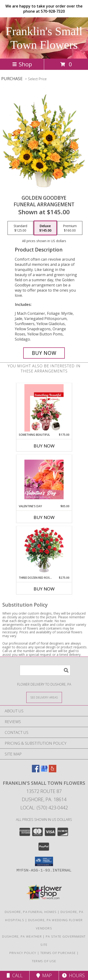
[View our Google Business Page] (44, 771)
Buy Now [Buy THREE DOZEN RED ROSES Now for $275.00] (44, 589)
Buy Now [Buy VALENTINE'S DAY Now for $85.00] (44, 517)
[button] (44, 861)
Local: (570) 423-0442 (44, 808)
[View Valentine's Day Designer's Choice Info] (44, 479)
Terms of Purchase (58, 953)
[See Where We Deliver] (44, 697)
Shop (22, 64)
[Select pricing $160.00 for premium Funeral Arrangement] (70, 228)
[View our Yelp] (53, 771)
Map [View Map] (44, 975)
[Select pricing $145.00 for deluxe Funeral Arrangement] (45, 228)
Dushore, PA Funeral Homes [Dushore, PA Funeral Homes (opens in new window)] (31, 912)
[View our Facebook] (36, 771)
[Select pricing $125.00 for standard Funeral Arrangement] (20, 228)
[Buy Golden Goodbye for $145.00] (44, 353)
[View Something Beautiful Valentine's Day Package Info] (44, 408)
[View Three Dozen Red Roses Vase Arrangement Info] (44, 551)
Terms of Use (44, 961)
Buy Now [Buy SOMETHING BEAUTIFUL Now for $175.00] (44, 446)
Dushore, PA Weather (22, 936)
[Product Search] (45, 670)
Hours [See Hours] (73, 975)
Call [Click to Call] (15, 975)
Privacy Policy (23, 953)
